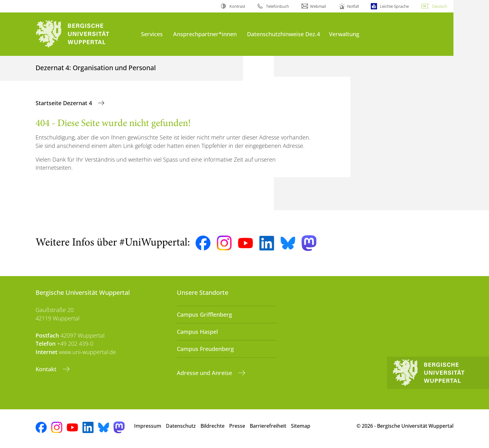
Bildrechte (213, 426)
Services (152, 34)
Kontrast (237, 6)
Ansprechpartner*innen (205, 34)
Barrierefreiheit (268, 426)
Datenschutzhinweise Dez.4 (283, 34)
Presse (237, 426)
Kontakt (47, 369)
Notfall (353, 6)
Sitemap (301, 426)
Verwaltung (344, 34)
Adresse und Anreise (205, 373)
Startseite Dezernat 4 (65, 103)
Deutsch (440, 6)
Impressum (148, 426)
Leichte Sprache (394, 6)
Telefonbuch (278, 6)
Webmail (318, 6)
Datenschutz (181, 426)
